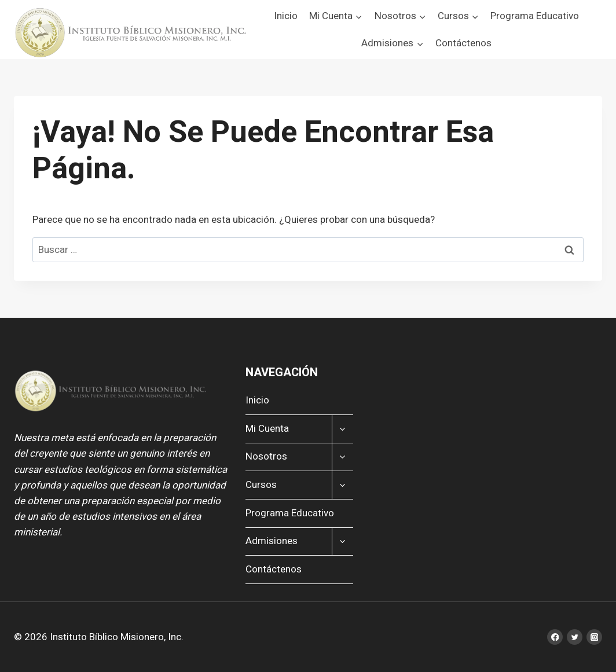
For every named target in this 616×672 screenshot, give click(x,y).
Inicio (286, 16)
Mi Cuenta (267, 429)
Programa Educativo (535, 16)
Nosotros (266, 456)
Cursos (261, 485)
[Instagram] (594, 637)
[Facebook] (555, 637)
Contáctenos (463, 43)
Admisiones (272, 541)
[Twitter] (575, 637)
